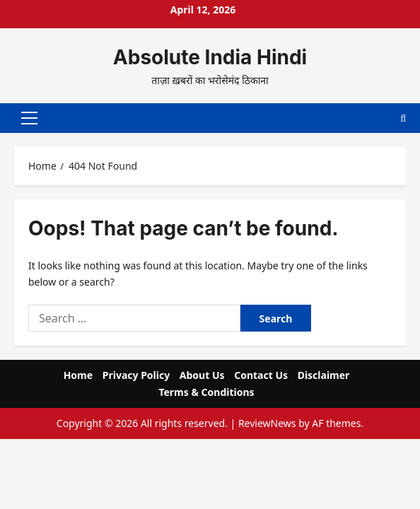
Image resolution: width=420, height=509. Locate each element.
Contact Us (261, 373)
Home (78, 373)
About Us (202, 373)
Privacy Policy (136, 373)
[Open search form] (403, 117)
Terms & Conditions (206, 390)
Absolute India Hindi (210, 57)
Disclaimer (324, 373)
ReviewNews (267, 421)
